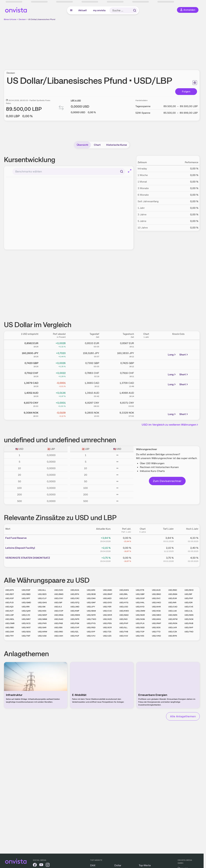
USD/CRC (75, 598)
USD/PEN (107, 623)
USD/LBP (10, 615)
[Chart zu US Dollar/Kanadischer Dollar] (146, 384)
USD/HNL (140, 603)
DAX (93, 865)
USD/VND (156, 636)
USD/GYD (107, 603)
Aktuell (82, 10)
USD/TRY (9, 636)
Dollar (118, 865)
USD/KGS (156, 611)
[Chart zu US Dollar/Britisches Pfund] (146, 364)
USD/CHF (75, 628)
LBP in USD (76, 100)
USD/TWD (91, 619)
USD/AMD (107, 590)
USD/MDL (10, 619)
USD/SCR (107, 628)
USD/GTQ (75, 603)
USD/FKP (189, 598)
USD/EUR (173, 598)
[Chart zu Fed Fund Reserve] (143, 539)
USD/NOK (189, 619)
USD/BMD (59, 594)
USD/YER (107, 607)
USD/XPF (26, 598)
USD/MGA (59, 615)
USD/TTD (156, 632)
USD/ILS (58, 607)
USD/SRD (59, 632)
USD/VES (140, 636)
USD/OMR (10, 623)
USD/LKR (173, 628)
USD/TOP (140, 632)
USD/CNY (59, 598)
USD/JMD (75, 607)
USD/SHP (189, 628)
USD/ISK (42, 607)
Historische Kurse (117, 145)
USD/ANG (156, 619)
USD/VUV (124, 636)
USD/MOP (42, 615)
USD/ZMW (140, 611)
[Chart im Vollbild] (130, 171)
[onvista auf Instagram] (48, 865)
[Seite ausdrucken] (195, 83)
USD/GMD (26, 603)
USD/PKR (42, 623)
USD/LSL (189, 611)
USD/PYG (91, 623)
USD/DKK (91, 598)
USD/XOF (10, 598)
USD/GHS (42, 603)
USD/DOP (140, 598)
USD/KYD (140, 607)
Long (172, 355)
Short (184, 355)
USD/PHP (124, 623)
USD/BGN (173, 594)
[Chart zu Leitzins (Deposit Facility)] (143, 549)
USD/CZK (173, 632)
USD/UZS (107, 636)
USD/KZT (9, 611)
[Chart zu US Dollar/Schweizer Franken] (146, 374)
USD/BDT (10, 594)
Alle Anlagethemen (183, 716)
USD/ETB (140, 590)
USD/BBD (26, 594)
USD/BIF (188, 594)
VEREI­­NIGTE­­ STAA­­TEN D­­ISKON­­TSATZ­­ (28, 558)
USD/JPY (91, 607)
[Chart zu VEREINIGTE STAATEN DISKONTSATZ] (143, 559)
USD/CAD (173, 607)
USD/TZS (107, 632)
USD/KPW (173, 619)
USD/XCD (26, 623)
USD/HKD (156, 603)
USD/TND (189, 632)
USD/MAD (124, 615)
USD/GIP (58, 603)
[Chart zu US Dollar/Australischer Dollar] (146, 394)
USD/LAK (173, 611)
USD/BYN (173, 636)
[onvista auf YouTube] (41, 865)
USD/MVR (107, 615)
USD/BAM (91, 611)
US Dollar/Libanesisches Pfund (42, 19)
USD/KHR (156, 607)
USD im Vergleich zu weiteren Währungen (170, 425)
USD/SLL (123, 628)
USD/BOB (91, 594)
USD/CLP (42, 598)
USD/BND (156, 594)
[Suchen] (122, 171)
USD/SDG (26, 632)
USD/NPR (75, 619)
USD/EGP (26, 590)
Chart (97, 145)
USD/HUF (75, 636)
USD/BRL (124, 594)
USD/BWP (108, 594)
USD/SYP (91, 632)
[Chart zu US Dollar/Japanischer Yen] (146, 354)
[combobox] (69, 171)
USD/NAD (59, 619)
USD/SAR (42, 628)
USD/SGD (140, 628)
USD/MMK (43, 619)
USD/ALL (42, 590)
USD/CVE (189, 607)
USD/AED (107, 598)
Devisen (22, 19)
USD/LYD (26, 615)
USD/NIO (123, 619)
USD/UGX (42, 636)
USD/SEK (58, 628)
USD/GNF (91, 603)
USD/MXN (189, 615)
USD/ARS (91, 590)
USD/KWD (124, 611)
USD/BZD (42, 594)
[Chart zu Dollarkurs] (146, 344)
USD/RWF (157, 623)
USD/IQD (9, 607)
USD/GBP (140, 594)
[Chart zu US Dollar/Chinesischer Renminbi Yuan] (146, 404)
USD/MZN (173, 615)
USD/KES (42, 611)
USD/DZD (59, 590)
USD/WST (26, 628)
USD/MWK (75, 615)
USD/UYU (91, 636)
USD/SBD (10, 628)
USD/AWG (124, 590)
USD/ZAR (10, 632)
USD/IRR (26, 607)
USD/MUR (140, 615)
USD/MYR (91, 615)
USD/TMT (26, 636)
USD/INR (172, 603)
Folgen (186, 92)
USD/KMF (75, 611)
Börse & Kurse (10, 19)
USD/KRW (43, 632)
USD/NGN (140, 619)
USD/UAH (59, 636)
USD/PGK (75, 623)
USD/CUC (107, 611)
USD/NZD (107, 619)
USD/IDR (189, 603)
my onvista (99, 10)
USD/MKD (157, 615)
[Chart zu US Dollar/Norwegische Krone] (146, 414)
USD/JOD (124, 607)
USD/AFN (10, 590)
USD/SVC (156, 598)
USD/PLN (140, 623)
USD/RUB (189, 623)
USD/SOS (156, 628)
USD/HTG (124, 603)
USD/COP (59, 611)
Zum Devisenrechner (167, 481)
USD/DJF (124, 598)
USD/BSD (173, 590)
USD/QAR (26, 611)
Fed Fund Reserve (16, 538)
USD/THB (124, 632)
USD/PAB (58, 623)
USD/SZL (75, 632)
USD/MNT (26, 619)
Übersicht (82, 145)
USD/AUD (156, 590)
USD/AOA (75, 590)
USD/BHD (189, 590)
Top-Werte (145, 865)
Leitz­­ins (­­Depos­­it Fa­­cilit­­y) (20, 548)
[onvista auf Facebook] (35, 865)
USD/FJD (9, 603)
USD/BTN (75, 594)
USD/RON (173, 623)
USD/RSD (91, 628)
